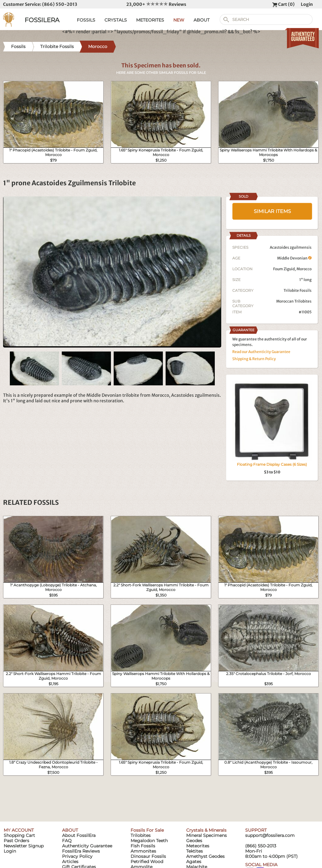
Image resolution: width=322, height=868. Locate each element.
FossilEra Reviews (81, 851)
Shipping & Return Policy (254, 359)
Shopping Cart (19, 835)
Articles (70, 862)
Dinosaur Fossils (148, 856)
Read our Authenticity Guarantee (261, 352)
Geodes (194, 841)
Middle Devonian (294, 258)
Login (307, 4)
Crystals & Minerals (206, 830)
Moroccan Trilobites (294, 301)
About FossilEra (79, 835)
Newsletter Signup (24, 846)
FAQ (67, 841)
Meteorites (198, 846)
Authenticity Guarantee (87, 846)
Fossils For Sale (147, 830)
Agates (194, 862)
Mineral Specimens (206, 835)
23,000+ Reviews (156, 4)
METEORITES (150, 20)
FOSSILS (86, 20)
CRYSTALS (116, 20)
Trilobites (141, 835)
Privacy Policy (77, 856)
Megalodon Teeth (149, 841)
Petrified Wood (147, 862)
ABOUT (202, 20)
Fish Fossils (143, 846)
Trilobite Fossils (298, 290)
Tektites (194, 851)
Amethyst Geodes (205, 856)
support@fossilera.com (270, 835)
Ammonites (143, 851)
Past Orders (16, 841)
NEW (179, 20)
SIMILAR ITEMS (272, 211)
